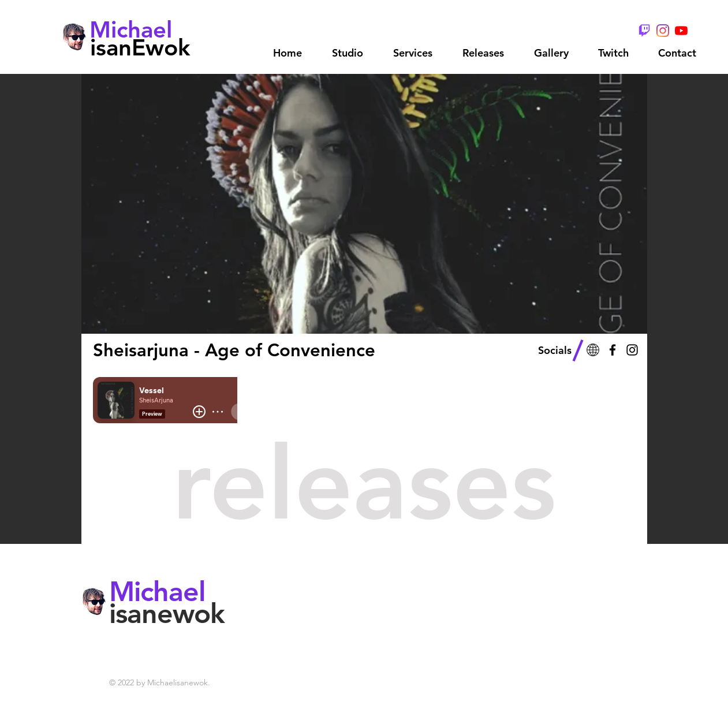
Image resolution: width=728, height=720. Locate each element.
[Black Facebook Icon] (613, 350)
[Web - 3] (593, 350)
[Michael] (131, 29)
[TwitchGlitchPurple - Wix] (644, 31)
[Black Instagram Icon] (632, 350)
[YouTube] (681, 31)
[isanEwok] (140, 47)
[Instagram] (663, 31)
